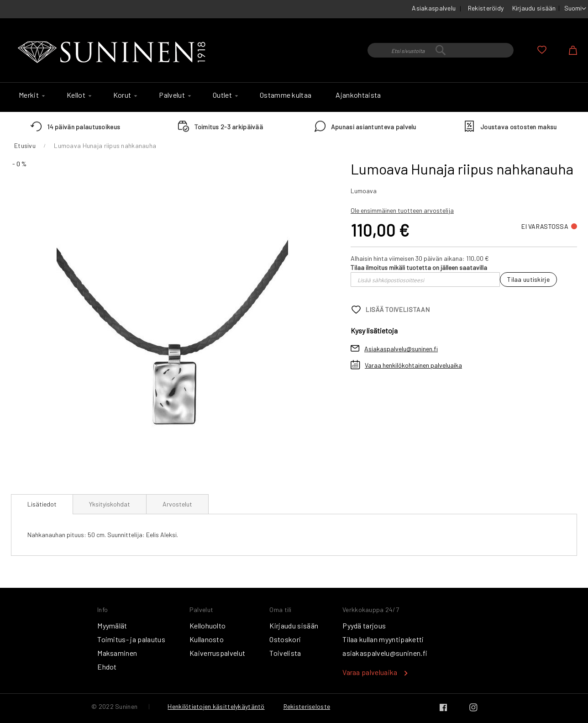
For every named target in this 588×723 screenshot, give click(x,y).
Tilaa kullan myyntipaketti (383, 639)
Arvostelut (177, 504)
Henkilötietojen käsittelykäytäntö (216, 706)
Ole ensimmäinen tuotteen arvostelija (402, 210)
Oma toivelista (542, 50)
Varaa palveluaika (370, 672)
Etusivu (25, 145)
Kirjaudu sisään (534, 8)
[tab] (42, 504)
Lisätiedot (42, 504)
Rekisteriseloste (307, 706)
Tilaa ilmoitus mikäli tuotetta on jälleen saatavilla (419, 267)
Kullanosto (207, 639)
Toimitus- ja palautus (131, 639)
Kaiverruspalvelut (217, 653)
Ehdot (107, 667)
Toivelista (285, 653)
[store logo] (114, 53)
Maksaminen (117, 653)
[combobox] (441, 50)
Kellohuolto (208, 625)
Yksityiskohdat (110, 504)
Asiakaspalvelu (434, 8)
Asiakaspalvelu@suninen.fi (401, 349)
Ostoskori (285, 639)
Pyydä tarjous (364, 625)
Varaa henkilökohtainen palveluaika (413, 365)
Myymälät (112, 625)
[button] (575, 9)
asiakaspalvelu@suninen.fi (385, 653)
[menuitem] (31, 95)
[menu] (294, 97)
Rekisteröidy (486, 8)
